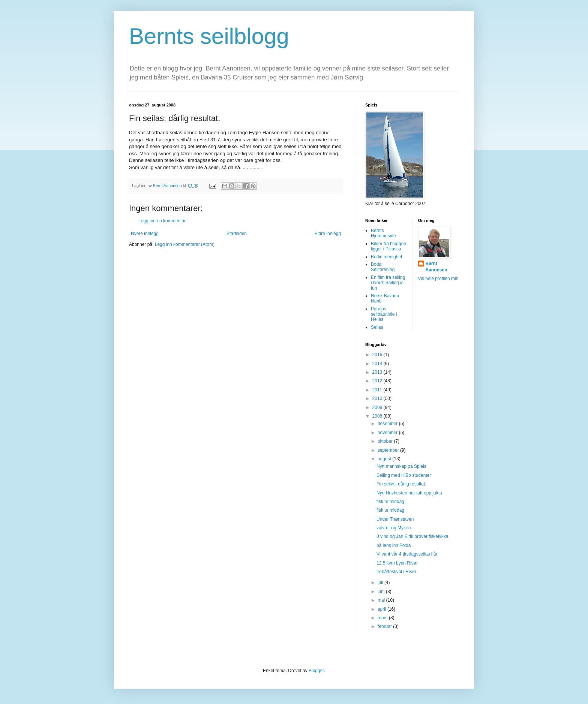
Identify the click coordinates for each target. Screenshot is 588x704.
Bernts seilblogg (209, 36)
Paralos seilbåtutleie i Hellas (384, 314)
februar (385, 626)
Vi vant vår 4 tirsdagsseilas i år (407, 554)
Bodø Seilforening (383, 267)
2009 (378, 407)
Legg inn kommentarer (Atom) (185, 244)
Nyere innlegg (145, 234)
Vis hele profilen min (438, 279)
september (389, 450)
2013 (378, 372)
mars (383, 618)
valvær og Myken (394, 528)
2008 (378, 416)
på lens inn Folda (394, 545)
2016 (378, 355)
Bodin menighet (386, 257)
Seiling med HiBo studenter (404, 475)
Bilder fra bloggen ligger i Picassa (388, 246)
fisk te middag (390, 502)
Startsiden (237, 234)
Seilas (377, 327)
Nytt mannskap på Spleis (401, 466)
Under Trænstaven (395, 519)
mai (382, 600)
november (388, 433)
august (385, 459)
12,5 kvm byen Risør (397, 563)
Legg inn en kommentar (162, 221)
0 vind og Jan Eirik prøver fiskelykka (412, 536)
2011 (378, 390)
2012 (378, 381)
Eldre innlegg (328, 234)
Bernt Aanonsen (436, 267)
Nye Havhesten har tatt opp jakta (409, 493)
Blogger (316, 671)
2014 (378, 364)
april (382, 609)
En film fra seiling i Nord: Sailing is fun (388, 283)
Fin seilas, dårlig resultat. (401, 484)
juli (381, 583)
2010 (378, 398)
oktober (386, 441)
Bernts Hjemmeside (383, 233)
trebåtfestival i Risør (396, 572)
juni (382, 592)
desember (388, 424)
